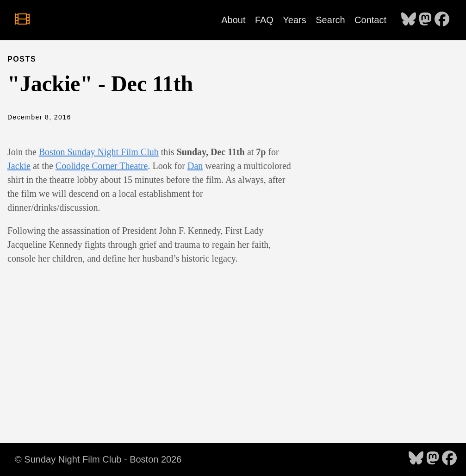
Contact (370, 20)
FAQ (264, 20)
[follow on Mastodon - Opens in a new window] (425, 20)
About (233, 20)
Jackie (19, 166)
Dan (195, 166)
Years (294, 20)
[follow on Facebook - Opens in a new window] (442, 20)
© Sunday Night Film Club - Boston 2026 (98, 459)
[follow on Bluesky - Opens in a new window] (409, 20)
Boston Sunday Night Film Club (99, 152)
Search (330, 20)
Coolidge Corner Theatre (102, 166)
